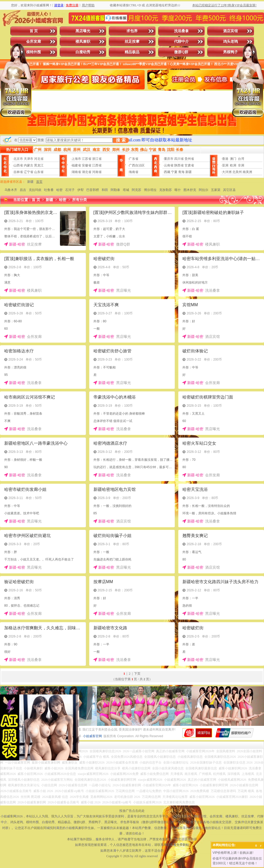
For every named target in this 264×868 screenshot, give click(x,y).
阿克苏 (136, 190)
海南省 (134, 172)
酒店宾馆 (230, 31)
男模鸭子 (230, 52)
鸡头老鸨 (230, 42)
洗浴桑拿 (181, 31)
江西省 (97, 165)
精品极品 (132, 52)
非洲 (241, 165)
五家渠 (216, 190)
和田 (105, 190)
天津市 (29, 159)
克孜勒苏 (166, 190)
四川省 (179, 159)
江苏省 (87, 159)
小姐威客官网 (92, 736)
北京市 (18, 159)
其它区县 (229, 190)
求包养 (132, 31)
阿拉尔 (204, 190)
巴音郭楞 (93, 190)
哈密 (59, 190)
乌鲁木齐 (11, 190)
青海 (181, 172)
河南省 (97, 172)
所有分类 (79, 200)
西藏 (167, 172)
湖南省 (76, 172)
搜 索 (121, 140)
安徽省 (87, 165)
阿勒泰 (115, 190)
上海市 (76, 159)
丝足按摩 (132, 42)
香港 (225, 159)
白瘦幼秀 (83, 52)
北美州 (237, 172)
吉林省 (18, 172)
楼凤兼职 (83, 42)
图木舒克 (190, 190)
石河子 (70, 190)
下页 (137, 674)
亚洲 (225, 165)
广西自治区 (137, 165)
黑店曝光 (83, 31)
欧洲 (233, 165)
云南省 (169, 165)
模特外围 (34, 52)
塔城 (126, 190)
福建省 (76, 165)
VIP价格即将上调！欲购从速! (233, 853)
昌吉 (23, 190)
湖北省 (87, 172)
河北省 (39, 159)
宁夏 (174, 172)
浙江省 (97, 159)
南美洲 (247, 172)
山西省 (18, 165)
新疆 (188, 172)
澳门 (233, 159)
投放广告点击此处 (132, 811)
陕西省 (179, 165)
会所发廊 (34, 42)
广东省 (134, 159)
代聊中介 (181, 42)
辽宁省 (29, 172)
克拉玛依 (35, 190)
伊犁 (81, 190)
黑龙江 (39, 165)
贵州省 (189, 159)
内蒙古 (29, 165)
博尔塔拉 (150, 190)
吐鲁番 (49, 190)
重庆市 (169, 159)
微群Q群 (181, 52)
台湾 (241, 159)
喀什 (178, 190)
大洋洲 (227, 172)
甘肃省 (189, 165)
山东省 (39, 172)
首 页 (34, 31)
